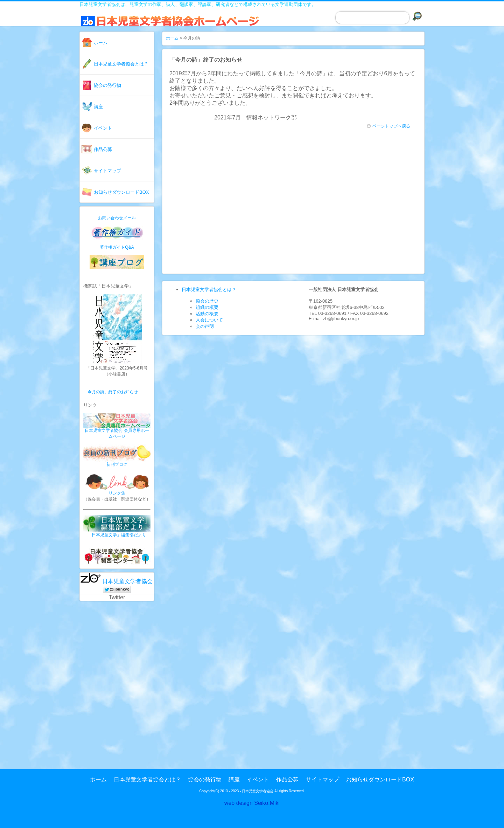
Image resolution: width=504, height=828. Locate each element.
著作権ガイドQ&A (117, 247)
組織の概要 (207, 307)
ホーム (101, 43)
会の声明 (205, 326)
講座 (98, 107)
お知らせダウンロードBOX (121, 192)
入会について (209, 320)
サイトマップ (107, 171)
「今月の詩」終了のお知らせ (111, 392)
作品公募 (103, 149)
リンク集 (117, 493)
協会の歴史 (207, 301)
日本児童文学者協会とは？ (121, 64)
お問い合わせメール (117, 218)
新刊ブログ (117, 464)
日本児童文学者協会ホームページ (176, 24)
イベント (103, 128)
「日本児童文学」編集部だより (117, 535)
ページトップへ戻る (388, 126)
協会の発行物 (107, 85)
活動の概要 (207, 314)
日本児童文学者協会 (127, 581)
